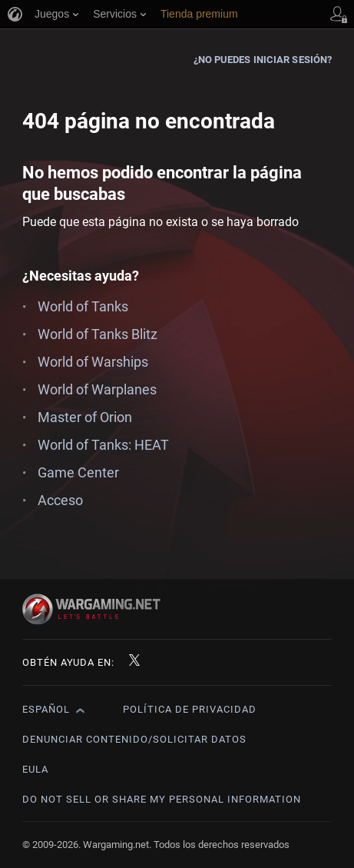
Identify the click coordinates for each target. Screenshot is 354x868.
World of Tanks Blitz (98, 334)
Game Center (78, 472)
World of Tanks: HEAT (103, 445)
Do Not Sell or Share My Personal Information (162, 799)
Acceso (60, 500)
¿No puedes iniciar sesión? (263, 60)
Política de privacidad (190, 709)
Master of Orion (85, 417)
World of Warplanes (97, 389)
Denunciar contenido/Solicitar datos (134, 739)
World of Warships (93, 362)
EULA (35, 769)
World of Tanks (83, 306)
